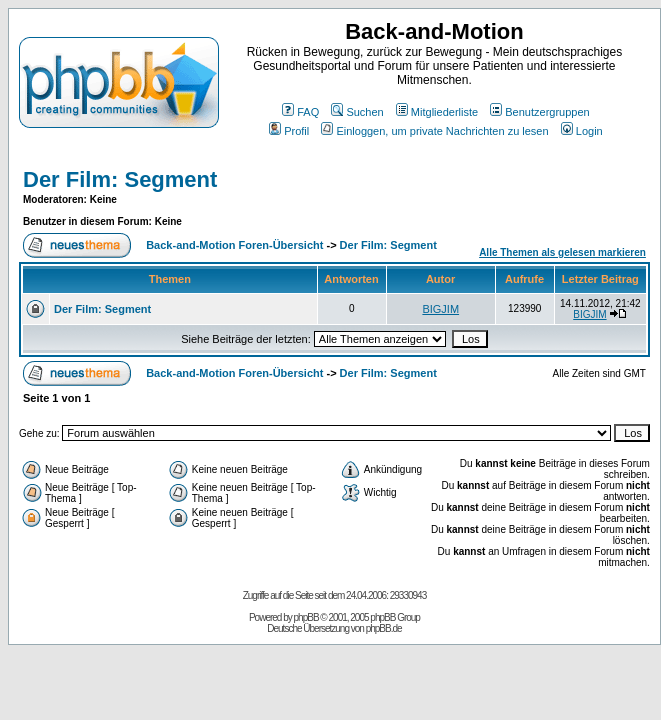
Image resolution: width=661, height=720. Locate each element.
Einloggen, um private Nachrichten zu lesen (434, 131)
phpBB (306, 617)
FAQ (300, 112)
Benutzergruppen (539, 112)
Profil (289, 131)
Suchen (357, 112)
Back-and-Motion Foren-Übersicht (234, 245)
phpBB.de (384, 628)
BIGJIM (440, 309)
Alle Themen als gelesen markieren (562, 252)
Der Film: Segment (120, 179)
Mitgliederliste (437, 112)
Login (582, 131)
